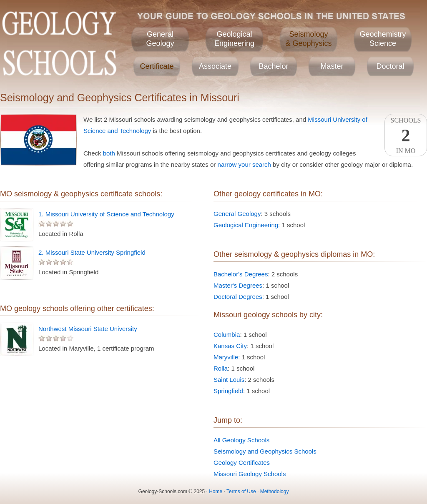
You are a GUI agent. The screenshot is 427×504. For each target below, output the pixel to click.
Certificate (157, 66)
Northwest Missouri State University (88, 329)
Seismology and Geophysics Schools (265, 451)
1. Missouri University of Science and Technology (106, 214)
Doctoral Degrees (238, 297)
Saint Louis (229, 380)
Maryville (226, 357)
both (109, 153)
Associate (215, 66)
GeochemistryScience (383, 39)
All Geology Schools (241, 440)
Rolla (221, 368)
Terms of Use (241, 491)
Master (332, 66)
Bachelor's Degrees (241, 274)
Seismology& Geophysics (308, 39)
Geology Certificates (242, 463)
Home (216, 491)
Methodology (275, 491)
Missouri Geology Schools (250, 474)
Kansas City (230, 346)
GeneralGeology (160, 39)
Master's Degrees (238, 285)
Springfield (228, 391)
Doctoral (390, 66)
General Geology (237, 214)
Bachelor (273, 66)
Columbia (227, 335)
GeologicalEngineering (234, 39)
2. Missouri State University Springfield (92, 252)
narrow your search (244, 164)
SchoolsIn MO (406, 135)
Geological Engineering (246, 225)
